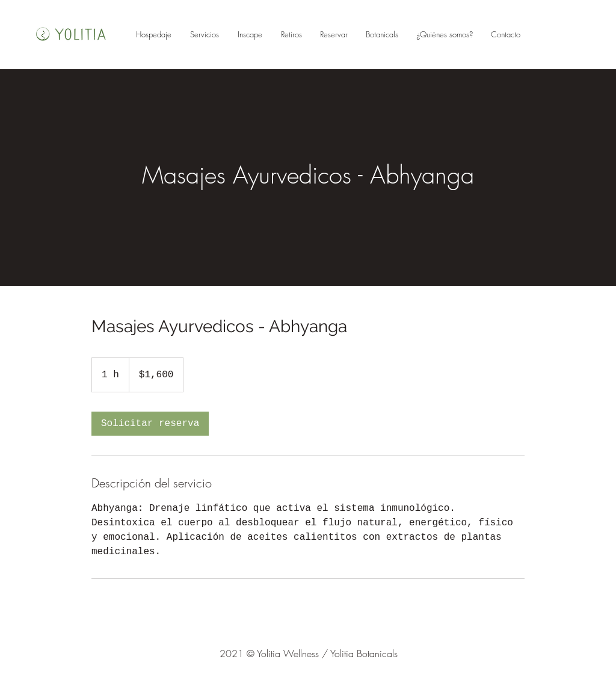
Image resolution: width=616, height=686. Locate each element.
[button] (334, 34)
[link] (150, 424)
